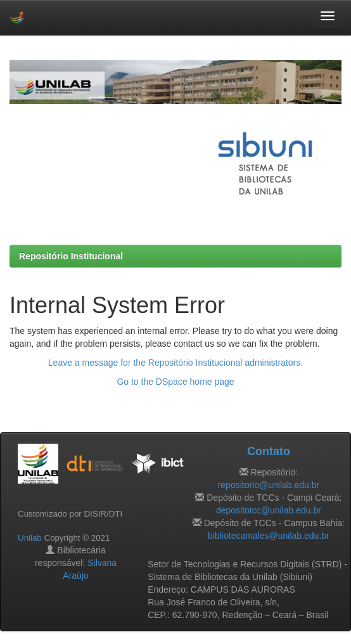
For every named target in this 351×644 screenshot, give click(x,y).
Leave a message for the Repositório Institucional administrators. (175, 363)
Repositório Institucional (71, 256)
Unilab (30, 538)
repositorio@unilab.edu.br (269, 485)
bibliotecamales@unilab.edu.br (269, 536)
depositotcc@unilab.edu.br (269, 510)
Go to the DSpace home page (175, 382)
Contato (269, 451)
